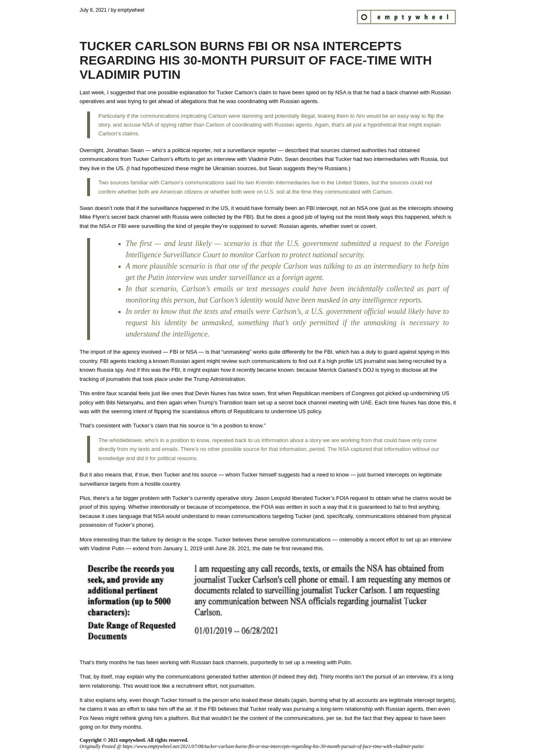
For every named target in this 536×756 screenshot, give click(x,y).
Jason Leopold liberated (284, 498)
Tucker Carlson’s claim (244, 92)
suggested (123, 92)
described (296, 150)
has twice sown (246, 393)
